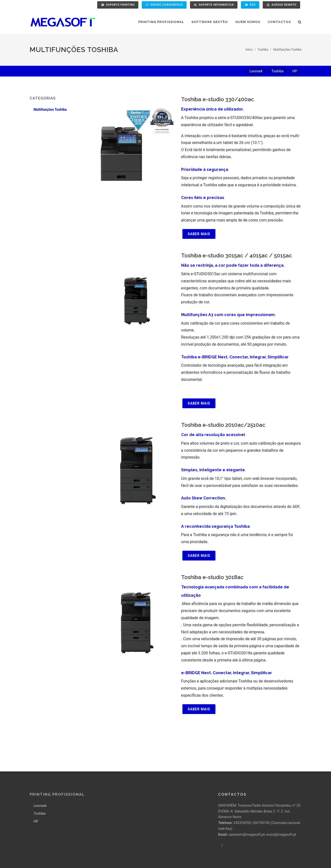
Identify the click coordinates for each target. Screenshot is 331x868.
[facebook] (222, 811)
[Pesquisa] (300, 21)
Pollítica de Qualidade (121, 855)
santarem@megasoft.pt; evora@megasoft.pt (262, 800)
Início (249, 50)
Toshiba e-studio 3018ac (212, 577)
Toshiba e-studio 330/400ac (218, 99)
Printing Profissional (57, 760)
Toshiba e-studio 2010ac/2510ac (223, 425)
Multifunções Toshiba (287, 50)
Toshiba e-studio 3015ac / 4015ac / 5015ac (237, 255)
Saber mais (199, 234)
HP (36, 787)
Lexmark (40, 771)
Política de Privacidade (47, 855)
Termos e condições (84, 855)
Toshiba (263, 50)
